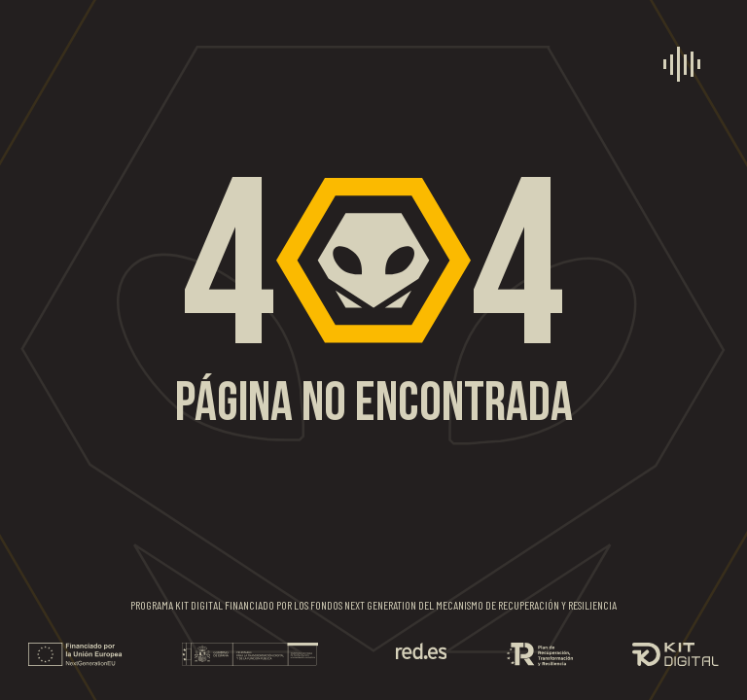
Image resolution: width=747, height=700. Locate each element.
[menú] (682, 64)
